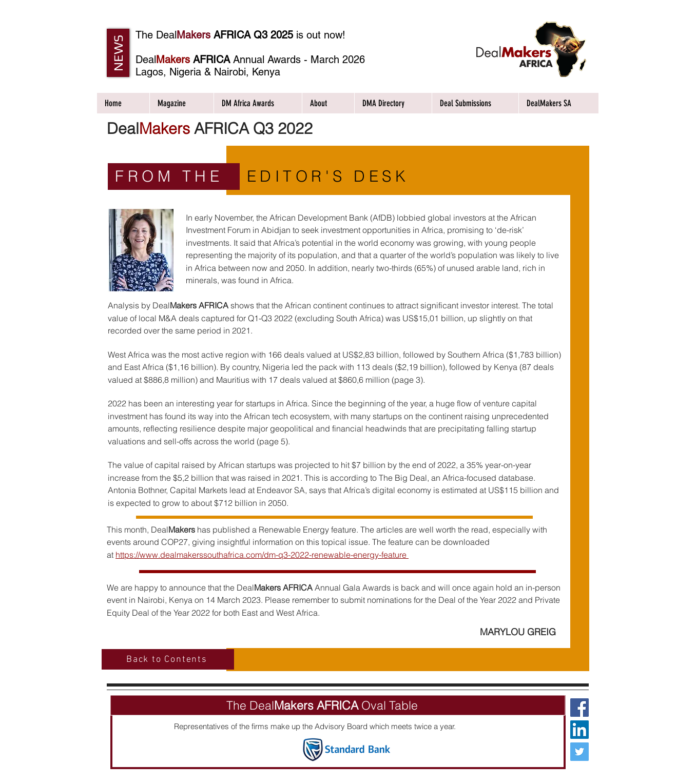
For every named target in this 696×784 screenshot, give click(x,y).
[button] (118, 53)
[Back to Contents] (168, 659)
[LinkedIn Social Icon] (579, 730)
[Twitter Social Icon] (579, 752)
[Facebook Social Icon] (579, 708)
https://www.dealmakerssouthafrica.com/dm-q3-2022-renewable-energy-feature (262, 555)
